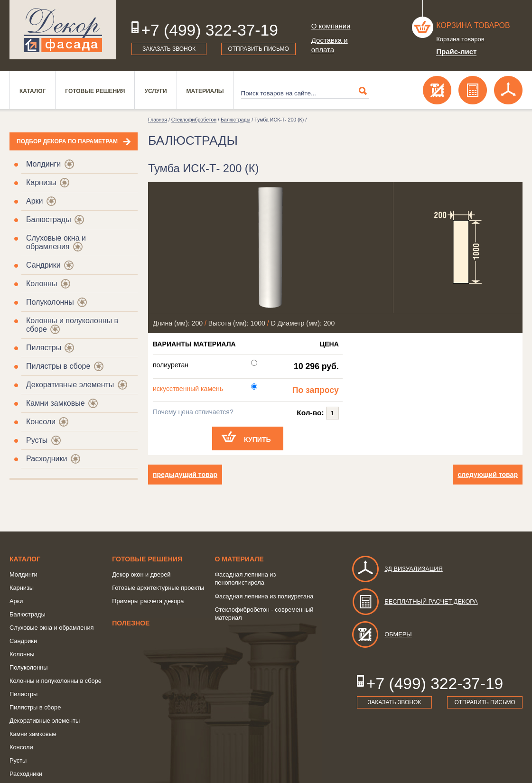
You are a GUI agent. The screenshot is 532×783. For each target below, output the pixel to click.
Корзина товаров (473, 25)
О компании (331, 26)
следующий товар (488, 475)
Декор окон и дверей (141, 574)
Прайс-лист (456, 51)
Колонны (42, 284)
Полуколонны (50, 302)
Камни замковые (56, 403)
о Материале (239, 559)
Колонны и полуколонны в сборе (56, 681)
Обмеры (381, 634)
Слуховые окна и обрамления (56, 242)
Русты (37, 440)
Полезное (131, 623)
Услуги (155, 91)
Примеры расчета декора (148, 601)
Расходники (47, 459)
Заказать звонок (169, 49)
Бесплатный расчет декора (414, 601)
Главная (158, 120)
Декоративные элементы (70, 385)
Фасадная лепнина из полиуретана (264, 596)
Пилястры (44, 348)
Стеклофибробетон (194, 120)
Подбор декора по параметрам (67, 141)
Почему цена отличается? (193, 412)
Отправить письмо (258, 49)
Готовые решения (95, 91)
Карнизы (41, 182)
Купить (257, 439)
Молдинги (43, 164)
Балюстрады (49, 219)
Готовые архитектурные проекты (158, 588)
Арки (35, 201)
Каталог (33, 91)
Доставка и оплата (330, 45)
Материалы (205, 91)
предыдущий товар (185, 475)
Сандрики (43, 265)
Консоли (41, 422)
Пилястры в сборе (58, 366)
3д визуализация (397, 569)
